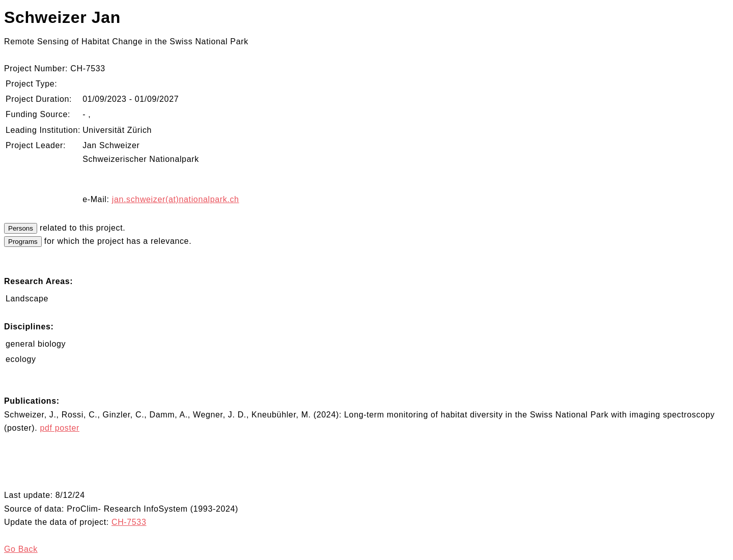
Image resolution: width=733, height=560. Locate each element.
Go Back (21, 549)
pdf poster (60, 428)
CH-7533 (129, 522)
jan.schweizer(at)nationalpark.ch (176, 199)
